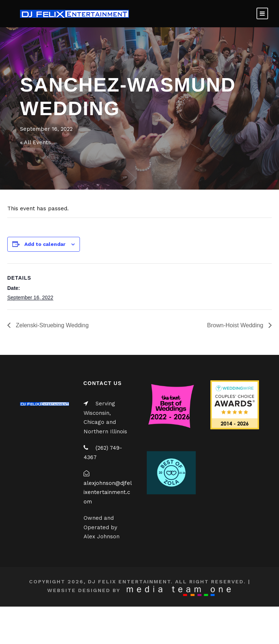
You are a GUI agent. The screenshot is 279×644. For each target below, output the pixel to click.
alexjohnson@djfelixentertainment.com (108, 492)
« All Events (35, 142)
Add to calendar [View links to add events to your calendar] (45, 244)
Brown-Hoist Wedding (236, 325)
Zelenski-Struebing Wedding (51, 325)
